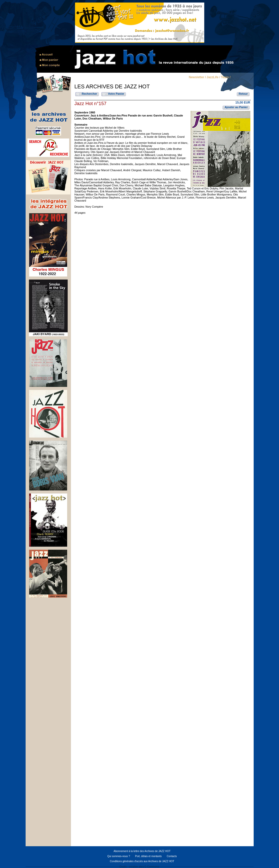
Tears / (226, 77)
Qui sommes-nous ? (118, 856)
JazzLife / (213, 77)
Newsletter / (197, 77)
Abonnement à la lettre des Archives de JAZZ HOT (142, 851)
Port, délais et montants (148, 856)
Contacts (172, 856)
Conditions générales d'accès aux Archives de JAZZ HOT (142, 861)
